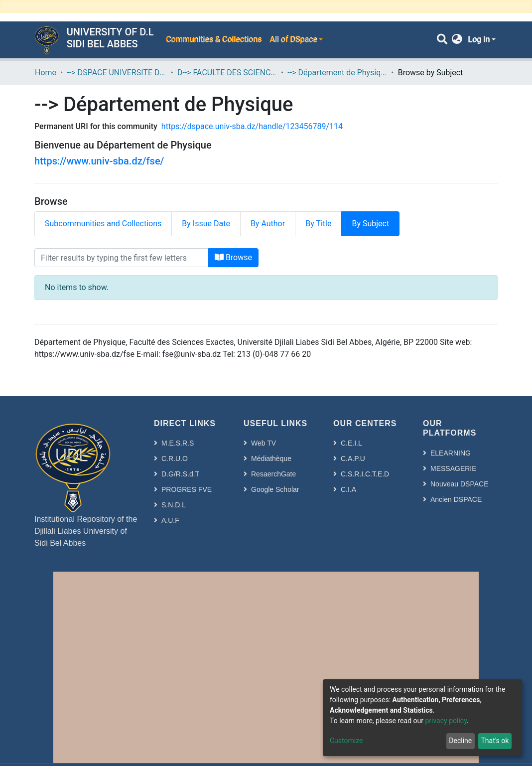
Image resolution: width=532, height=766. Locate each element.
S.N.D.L (174, 505)
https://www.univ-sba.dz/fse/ (99, 161)
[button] (457, 40)
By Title (318, 224)
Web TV (264, 443)
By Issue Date (206, 224)
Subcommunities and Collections (103, 224)
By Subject (370, 224)
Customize (346, 741)
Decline (460, 741)
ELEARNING (451, 453)
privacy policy (446, 721)
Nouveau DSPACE (459, 484)
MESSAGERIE (454, 468)
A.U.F (170, 520)
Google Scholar (275, 489)
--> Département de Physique (337, 73)
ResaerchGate (273, 474)
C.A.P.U (353, 459)
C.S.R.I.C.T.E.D (365, 474)
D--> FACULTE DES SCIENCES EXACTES (227, 73)
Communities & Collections (213, 40)
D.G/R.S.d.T (180, 474)
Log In (479, 40)
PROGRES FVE (187, 489)
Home (46, 73)
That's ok (495, 741)
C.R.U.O (175, 459)
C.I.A (348, 489)
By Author (268, 224)
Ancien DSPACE (456, 499)
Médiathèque (271, 459)
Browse (233, 257)
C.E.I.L (351, 443)
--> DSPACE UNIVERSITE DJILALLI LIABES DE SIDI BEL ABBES (117, 73)
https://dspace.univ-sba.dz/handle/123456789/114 (252, 126)
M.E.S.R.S (178, 443)
